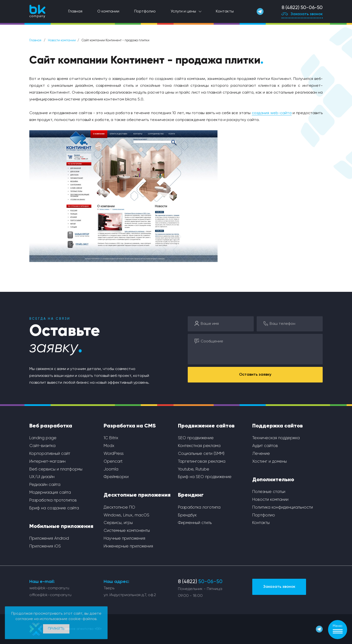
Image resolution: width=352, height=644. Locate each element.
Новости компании (62, 40)
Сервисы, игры (118, 523)
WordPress (114, 454)
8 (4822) (200, 582)
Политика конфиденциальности (283, 508)
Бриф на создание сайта (54, 508)
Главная (75, 11)
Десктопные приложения (137, 495)
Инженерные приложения (128, 546)
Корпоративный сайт (50, 454)
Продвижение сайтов (206, 426)
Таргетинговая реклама (202, 462)
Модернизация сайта (50, 493)
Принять (56, 629)
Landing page (43, 438)
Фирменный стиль (195, 523)
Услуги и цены (183, 11)
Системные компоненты (127, 531)
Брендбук (187, 515)
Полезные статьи (269, 492)
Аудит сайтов (265, 446)
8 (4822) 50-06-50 (302, 8)
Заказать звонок (302, 15)
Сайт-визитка (42, 446)
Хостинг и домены (269, 462)
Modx (109, 446)
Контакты (225, 11)
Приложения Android (49, 539)
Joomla (111, 469)
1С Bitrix (111, 438)
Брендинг (191, 495)
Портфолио (145, 11)
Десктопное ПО (119, 508)
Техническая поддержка (276, 438)
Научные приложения (124, 539)
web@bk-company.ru (49, 588)
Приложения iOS (45, 546)
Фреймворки (116, 477)
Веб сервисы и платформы (56, 469)
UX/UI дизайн (42, 477)
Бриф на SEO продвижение (205, 477)
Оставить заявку (255, 375)
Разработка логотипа (199, 508)
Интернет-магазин (47, 462)
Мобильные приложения (61, 526)
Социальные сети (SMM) (201, 454)
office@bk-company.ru (50, 595)
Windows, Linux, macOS (126, 515)
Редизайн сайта (45, 485)
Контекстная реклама (199, 446)
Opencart (113, 462)
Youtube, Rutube (194, 469)
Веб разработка (51, 426)
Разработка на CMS (130, 426)
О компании (108, 11)
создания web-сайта (272, 113)
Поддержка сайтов (278, 426)
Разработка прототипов (53, 500)
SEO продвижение (196, 438)
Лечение (261, 454)
